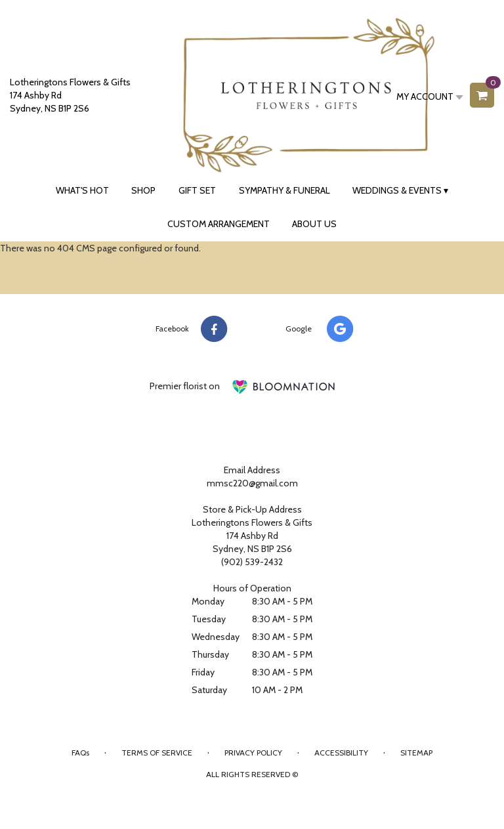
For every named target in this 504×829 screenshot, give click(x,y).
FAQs (80, 753)
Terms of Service (157, 753)
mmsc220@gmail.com (252, 483)
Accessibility (341, 753)
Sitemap (416, 753)
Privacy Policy (253, 753)
